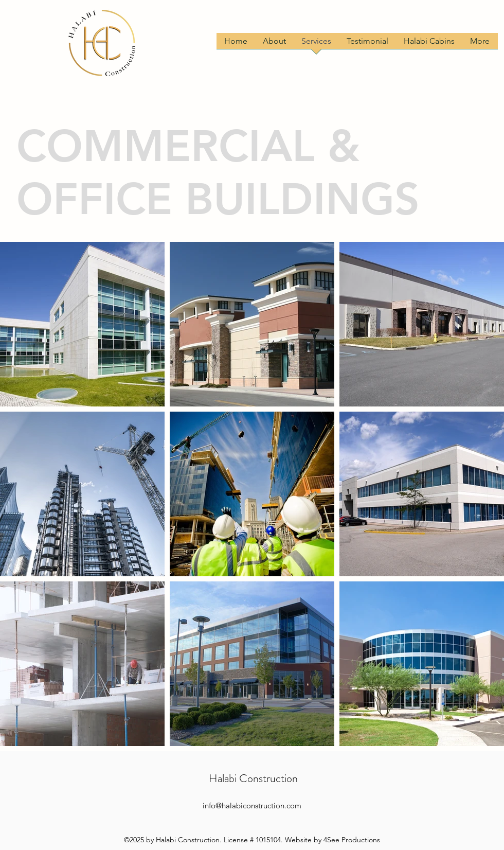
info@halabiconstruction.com (252, 805)
